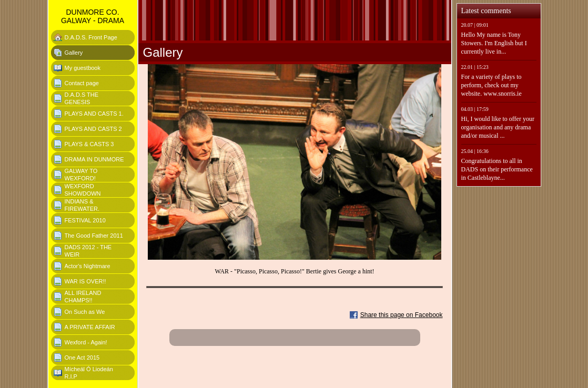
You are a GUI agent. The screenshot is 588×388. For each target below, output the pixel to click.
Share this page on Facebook (402, 315)
